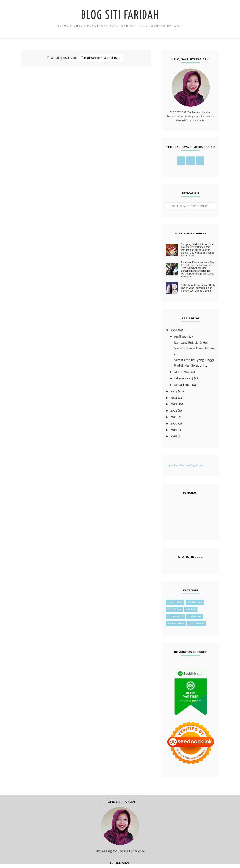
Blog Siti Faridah (120, 16)
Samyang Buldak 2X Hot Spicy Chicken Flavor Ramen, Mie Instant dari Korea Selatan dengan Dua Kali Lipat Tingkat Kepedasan (198, 250)
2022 (174, 411)
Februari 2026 (184, 379)
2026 (174, 330)
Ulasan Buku (176, 623)
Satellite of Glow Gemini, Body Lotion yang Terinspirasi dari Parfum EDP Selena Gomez (198, 288)
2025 (174, 391)
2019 (174, 430)
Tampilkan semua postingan (101, 58)
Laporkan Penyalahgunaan (185, 466)
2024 (174, 398)
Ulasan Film (196, 623)
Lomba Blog (175, 616)
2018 (174, 436)
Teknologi (195, 616)
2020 (174, 424)
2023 (174, 404)
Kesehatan (174, 609)
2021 (173, 417)
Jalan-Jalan (175, 602)
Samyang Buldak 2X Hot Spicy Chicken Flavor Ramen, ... (194, 348)
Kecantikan (195, 602)
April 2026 (181, 337)
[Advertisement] (86, 116)
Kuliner (191, 609)
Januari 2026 (183, 385)
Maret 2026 (182, 372)
